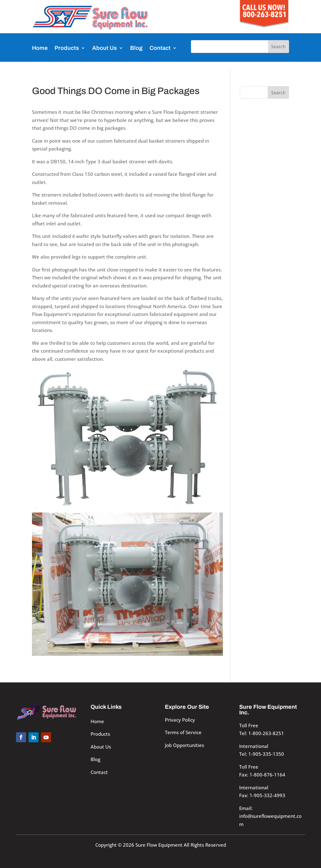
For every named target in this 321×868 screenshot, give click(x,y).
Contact (160, 48)
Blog (136, 48)
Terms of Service (183, 732)
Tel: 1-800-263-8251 (262, 733)
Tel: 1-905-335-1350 (262, 754)
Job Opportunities (184, 745)
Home (40, 48)
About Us (105, 48)
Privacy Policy (180, 720)
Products (67, 48)
